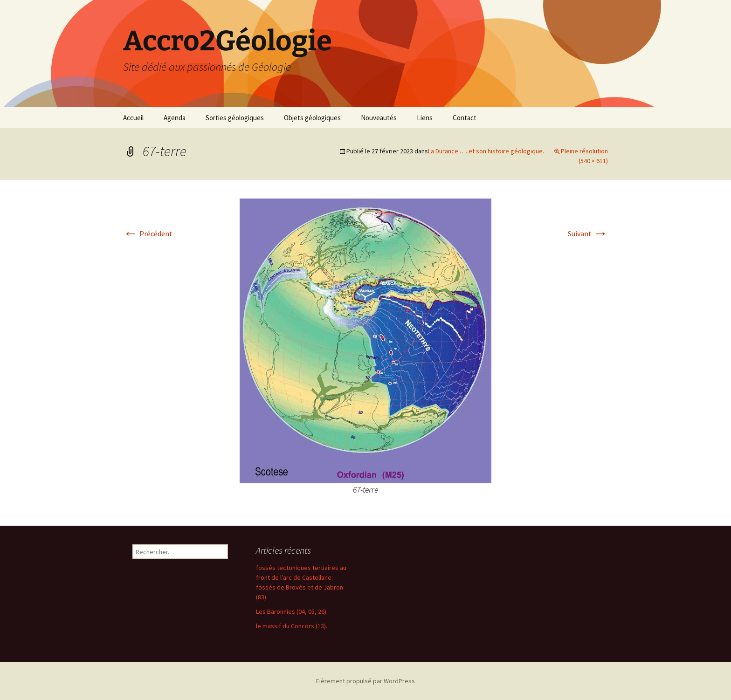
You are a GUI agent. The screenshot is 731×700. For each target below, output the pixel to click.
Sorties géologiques (235, 118)
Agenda (175, 118)
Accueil (133, 118)
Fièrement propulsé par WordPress (365, 681)
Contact (465, 118)
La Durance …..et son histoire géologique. (486, 151)
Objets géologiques (312, 118)
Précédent (148, 233)
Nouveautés (379, 118)
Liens (425, 118)
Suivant (588, 233)
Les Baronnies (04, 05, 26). (292, 611)
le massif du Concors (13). (292, 626)
